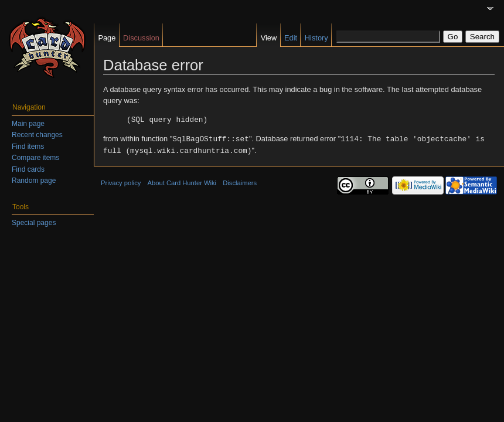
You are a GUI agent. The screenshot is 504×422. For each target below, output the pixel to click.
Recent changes (37, 135)
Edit (291, 38)
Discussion (141, 38)
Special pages (34, 223)
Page (107, 38)
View (269, 38)
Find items (28, 147)
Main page (28, 124)
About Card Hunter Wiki (182, 181)
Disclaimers (240, 181)
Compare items (35, 158)
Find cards (28, 169)
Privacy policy (121, 181)
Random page (34, 181)
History (316, 38)
